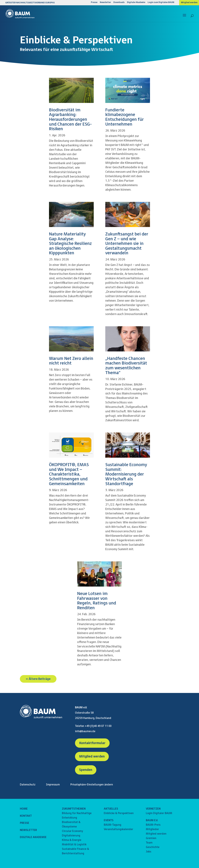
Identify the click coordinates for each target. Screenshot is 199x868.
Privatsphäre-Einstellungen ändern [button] (92, 785)
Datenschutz (28, 785)
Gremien (151, 838)
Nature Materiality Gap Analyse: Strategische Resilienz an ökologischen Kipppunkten (70, 244)
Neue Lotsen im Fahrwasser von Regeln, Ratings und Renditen (97, 601)
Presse (94, 3)
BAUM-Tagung (112, 825)
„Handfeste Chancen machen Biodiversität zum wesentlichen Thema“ (126, 366)
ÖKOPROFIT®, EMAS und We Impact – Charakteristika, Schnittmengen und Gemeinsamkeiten (69, 474)
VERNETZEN (153, 809)
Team (149, 843)
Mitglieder (152, 829)
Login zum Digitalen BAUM (161, 3)
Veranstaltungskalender (118, 829)
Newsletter (105, 3)
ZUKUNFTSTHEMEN (74, 809)
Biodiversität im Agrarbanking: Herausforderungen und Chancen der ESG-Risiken (70, 120)
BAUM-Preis (153, 825)
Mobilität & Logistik (74, 845)
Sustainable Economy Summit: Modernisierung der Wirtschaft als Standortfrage (126, 474)
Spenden (86, 770)
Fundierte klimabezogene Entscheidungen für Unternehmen (124, 117)
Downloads (119, 3)
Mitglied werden (189, 3)
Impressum (53, 785)
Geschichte (153, 847)
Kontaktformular (92, 743)
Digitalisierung (71, 836)
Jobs (149, 852)
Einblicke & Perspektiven (119, 813)
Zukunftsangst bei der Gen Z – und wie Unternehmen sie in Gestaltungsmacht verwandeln (127, 244)
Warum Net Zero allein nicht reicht (71, 361)
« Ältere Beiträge (38, 679)
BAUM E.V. (152, 820)
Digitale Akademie (136, 3)
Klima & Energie (72, 840)
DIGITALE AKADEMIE (33, 837)
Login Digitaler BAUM (159, 813)
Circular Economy (72, 831)
